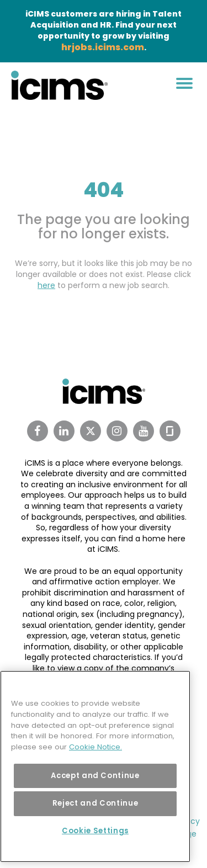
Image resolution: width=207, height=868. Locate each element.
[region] (95, 766)
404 (104, 190)
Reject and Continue (95, 803)
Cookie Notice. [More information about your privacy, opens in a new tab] (95, 747)
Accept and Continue (95, 776)
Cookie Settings (95, 831)
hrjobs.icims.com (103, 47)
